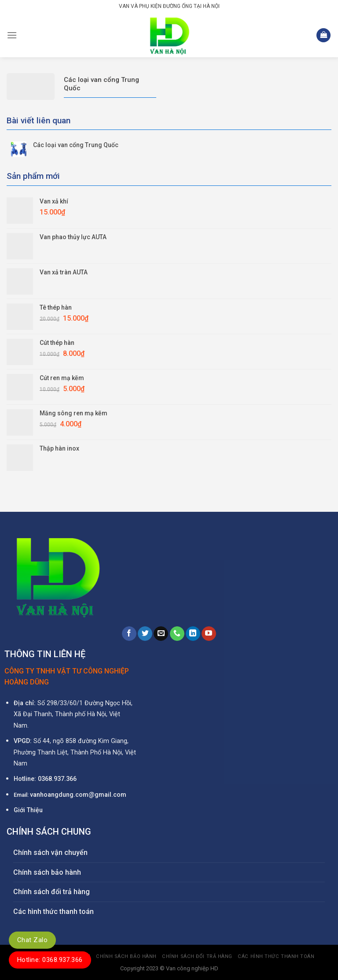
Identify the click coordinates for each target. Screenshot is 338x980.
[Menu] (12, 35)
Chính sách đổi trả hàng (51, 892)
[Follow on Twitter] (145, 634)
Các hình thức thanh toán (53, 912)
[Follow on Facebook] (129, 634)
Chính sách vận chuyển (50, 852)
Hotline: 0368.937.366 (50, 960)
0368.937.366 (57, 779)
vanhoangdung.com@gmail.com (78, 795)
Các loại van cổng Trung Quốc (76, 145)
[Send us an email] (161, 634)
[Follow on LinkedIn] (193, 634)
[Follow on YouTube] (209, 634)
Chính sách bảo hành (47, 872)
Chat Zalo (32, 940)
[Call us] (177, 634)
